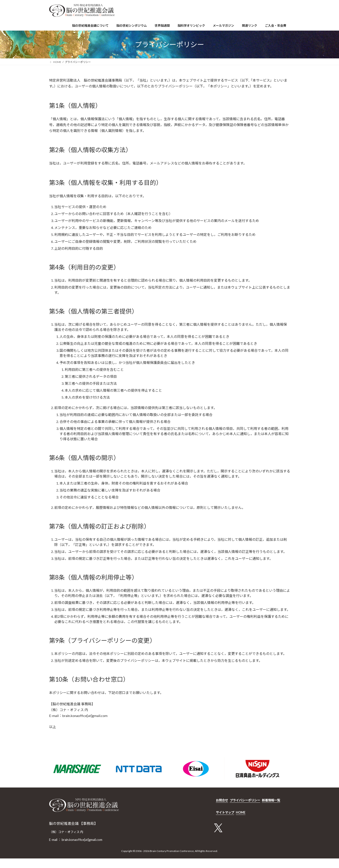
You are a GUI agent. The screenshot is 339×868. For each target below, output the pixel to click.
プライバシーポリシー (245, 800)
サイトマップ (225, 812)
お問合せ (222, 800)
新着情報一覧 (271, 800)
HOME (241, 812)
